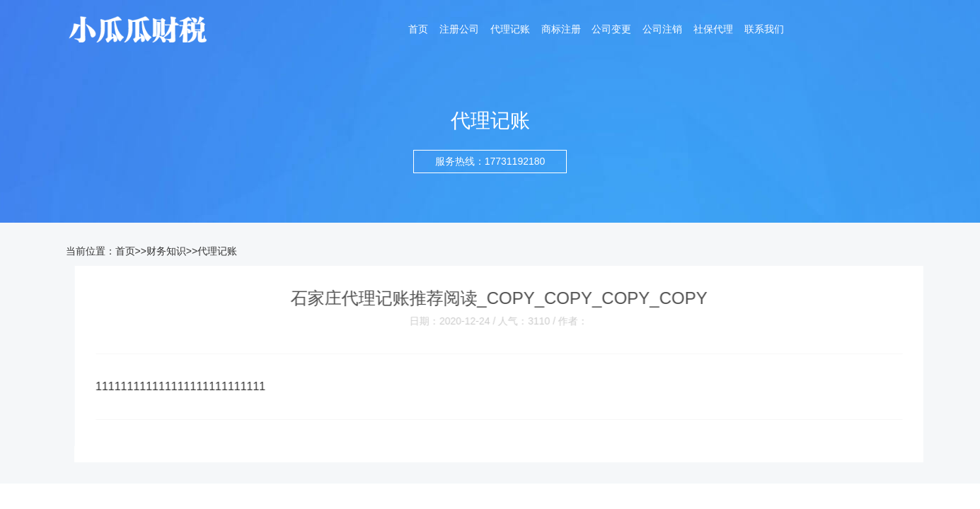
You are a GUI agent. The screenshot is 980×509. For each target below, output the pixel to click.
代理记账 (510, 30)
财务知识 (166, 251)
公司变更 (611, 30)
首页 (418, 30)
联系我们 (764, 30)
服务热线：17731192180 (490, 161)
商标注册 (561, 30)
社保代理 (713, 30)
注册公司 (459, 30)
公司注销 (662, 30)
